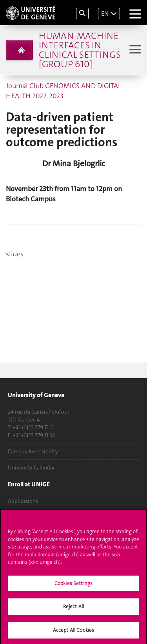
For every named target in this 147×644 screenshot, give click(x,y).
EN (105, 14)
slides (15, 254)
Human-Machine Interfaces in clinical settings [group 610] (80, 50)
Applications (23, 501)
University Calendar (31, 467)
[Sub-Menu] (134, 50)
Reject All (73, 608)
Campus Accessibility (33, 451)
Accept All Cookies (73, 632)
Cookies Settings (73, 584)
